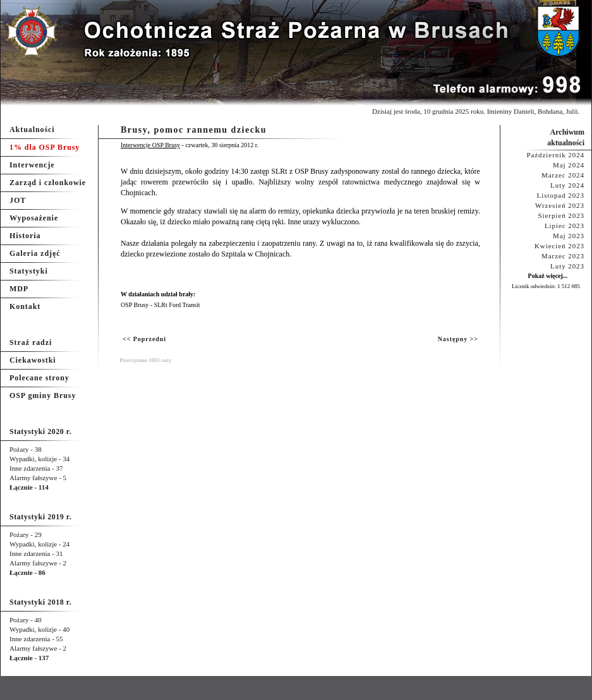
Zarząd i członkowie (48, 183)
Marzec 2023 (563, 256)
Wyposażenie (34, 218)
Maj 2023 (569, 236)
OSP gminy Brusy (43, 395)
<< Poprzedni (144, 339)
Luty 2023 (567, 266)
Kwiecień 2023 (559, 246)
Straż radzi (31, 342)
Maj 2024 (569, 165)
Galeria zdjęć (35, 253)
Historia (25, 236)
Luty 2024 (567, 185)
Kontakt (25, 306)
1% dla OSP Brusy (45, 147)
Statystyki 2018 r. (40, 602)
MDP (19, 289)
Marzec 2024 (563, 175)
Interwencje (32, 165)
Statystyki (29, 271)
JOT (18, 200)
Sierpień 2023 (561, 215)
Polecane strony (39, 378)
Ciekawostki (33, 360)
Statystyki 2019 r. (40, 517)
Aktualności (32, 130)
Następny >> (458, 339)
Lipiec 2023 (565, 226)
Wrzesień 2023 (560, 205)
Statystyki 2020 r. (40, 431)
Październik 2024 (555, 155)
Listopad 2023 (561, 195)
